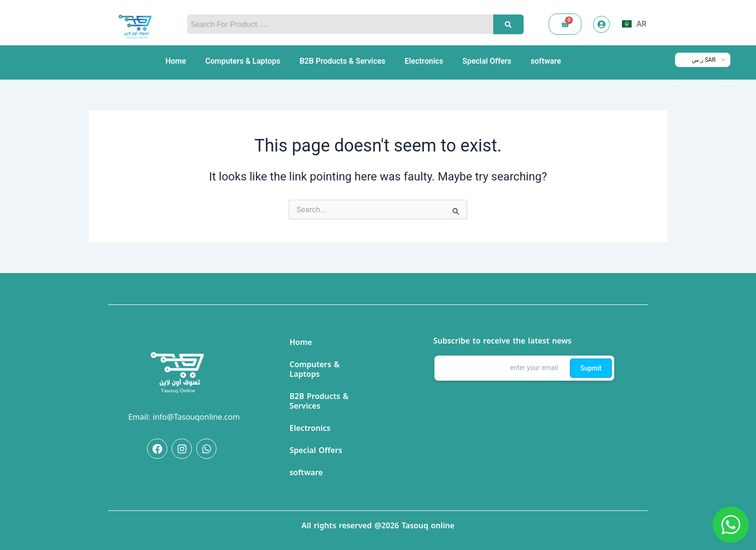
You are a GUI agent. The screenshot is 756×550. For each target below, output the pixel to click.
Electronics (424, 61)
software (546, 61)
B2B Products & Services (342, 61)
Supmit (591, 368)
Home (176, 61)
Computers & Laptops (243, 61)
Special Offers (487, 61)
